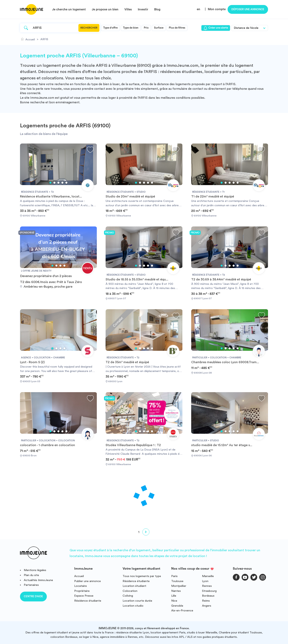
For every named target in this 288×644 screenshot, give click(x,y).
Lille (174, 596)
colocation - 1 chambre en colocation (47, 445)
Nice (174, 601)
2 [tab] (54, 183)
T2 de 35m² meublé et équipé (127, 362)
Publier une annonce (87, 581)
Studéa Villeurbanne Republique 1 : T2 (133, 445)
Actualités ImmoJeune (38, 580)
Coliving (128, 596)
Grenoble (177, 606)
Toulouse (177, 581)
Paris (174, 576)
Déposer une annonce (248, 9)
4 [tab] (62, 183)
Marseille (208, 576)
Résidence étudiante (88, 601)
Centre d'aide (33, 596)
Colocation (130, 591)
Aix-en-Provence (182, 611)
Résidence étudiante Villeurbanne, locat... (51, 196)
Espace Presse (84, 596)
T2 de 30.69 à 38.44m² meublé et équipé (221, 279)
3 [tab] (58, 183)
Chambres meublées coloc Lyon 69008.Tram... (225, 362)
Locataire (80, 586)
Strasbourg (209, 591)
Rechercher (89, 28)
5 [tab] (66, 183)
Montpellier (179, 586)
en (198, 9)
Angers (207, 606)
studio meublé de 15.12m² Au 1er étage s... (222, 445)
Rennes (207, 586)
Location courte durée (137, 601)
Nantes (176, 591)
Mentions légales (35, 570)
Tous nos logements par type (142, 576)
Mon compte (217, 9)
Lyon (205, 581)
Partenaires (31, 585)
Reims (206, 601)
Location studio (133, 606)
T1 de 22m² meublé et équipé (213, 196)
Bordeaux (208, 596)
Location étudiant (134, 586)
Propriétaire (82, 591)
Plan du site (31, 575)
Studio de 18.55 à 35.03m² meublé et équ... (137, 279)
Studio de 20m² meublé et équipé (130, 196)
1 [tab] (50, 183)
